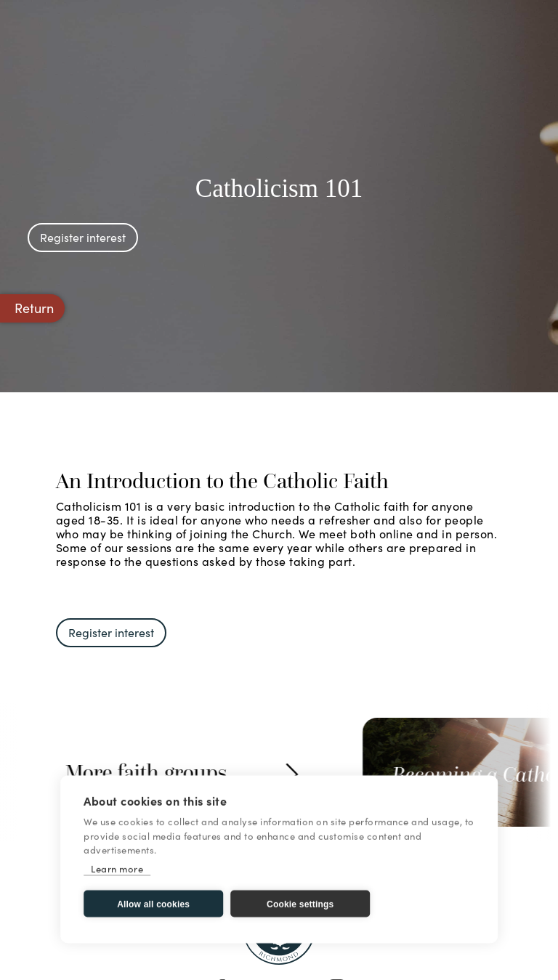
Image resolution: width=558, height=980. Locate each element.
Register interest (83, 237)
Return (34, 308)
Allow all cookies (153, 904)
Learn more (117, 868)
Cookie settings (300, 904)
